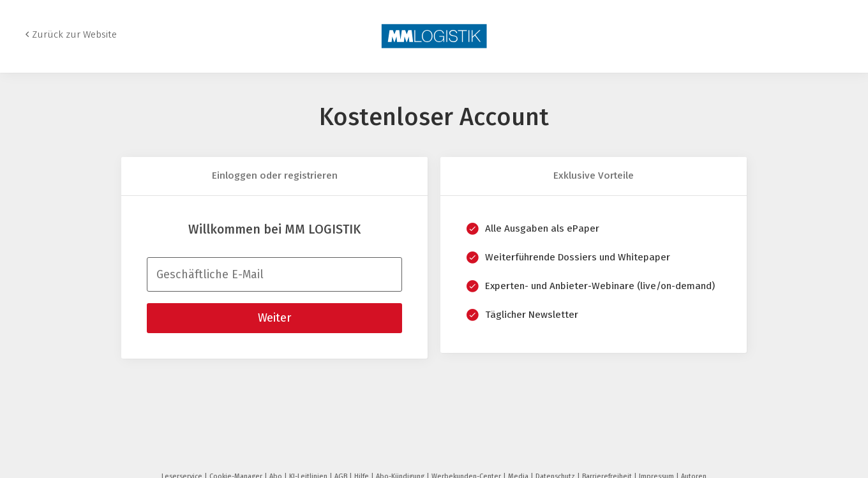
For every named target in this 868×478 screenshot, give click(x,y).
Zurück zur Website (74, 34)
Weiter (274, 318)
